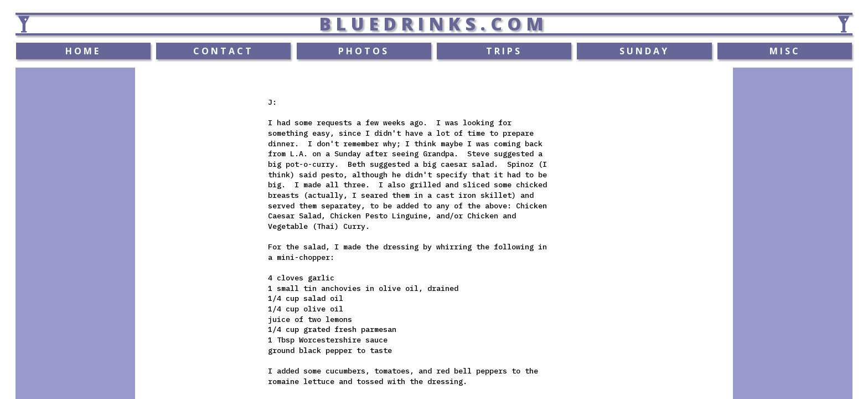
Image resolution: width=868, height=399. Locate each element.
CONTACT (223, 51)
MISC (785, 51)
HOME (83, 51)
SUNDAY (644, 51)
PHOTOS (364, 51)
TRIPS (504, 51)
